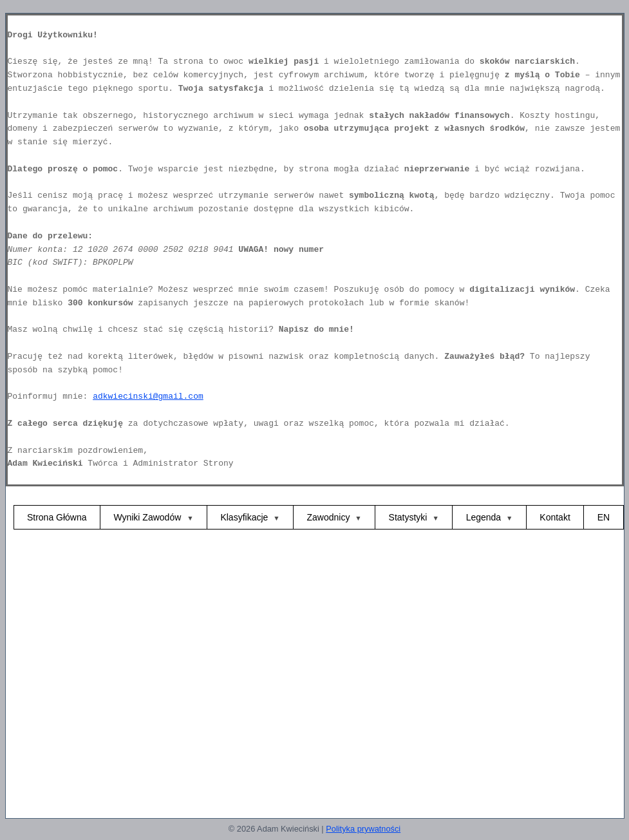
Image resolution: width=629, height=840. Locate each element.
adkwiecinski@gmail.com (148, 396)
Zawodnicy (329, 517)
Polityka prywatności (363, 829)
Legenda (484, 517)
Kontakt (555, 517)
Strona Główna (57, 517)
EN (604, 517)
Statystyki (408, 517)
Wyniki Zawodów (148, 517)
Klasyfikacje (244, 517)
